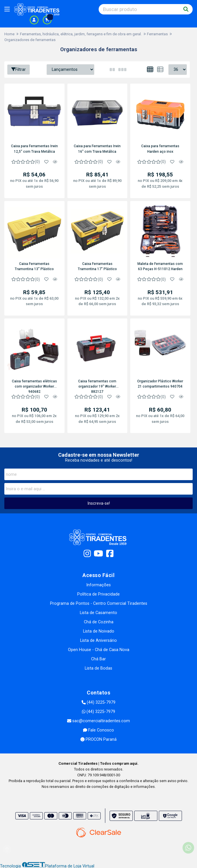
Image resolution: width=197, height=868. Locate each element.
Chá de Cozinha (99, 622)
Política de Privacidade (99, 594)
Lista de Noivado (99, 631)
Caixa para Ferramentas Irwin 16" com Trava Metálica (97, 149)
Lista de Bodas (99, 668)
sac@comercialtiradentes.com (99, 721)
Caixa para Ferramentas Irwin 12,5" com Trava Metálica (34, 149)
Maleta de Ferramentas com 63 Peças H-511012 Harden (160, 266)
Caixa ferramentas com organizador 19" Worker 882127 (97, 386)
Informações (99, 585)
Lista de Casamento (99, 612)
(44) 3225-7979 (99, 702)
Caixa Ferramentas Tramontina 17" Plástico (97, 266)
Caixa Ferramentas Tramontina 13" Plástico (34, 266)
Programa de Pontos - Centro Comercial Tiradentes (99, 603)
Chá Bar (99, 659)
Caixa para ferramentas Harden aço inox (160, 149)
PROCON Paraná (99, 739)
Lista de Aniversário (99, 640)
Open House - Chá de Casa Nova (99, 649)
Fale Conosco (99, 730)
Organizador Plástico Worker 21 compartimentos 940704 (160, 383)
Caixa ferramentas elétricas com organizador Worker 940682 (34, 386)
